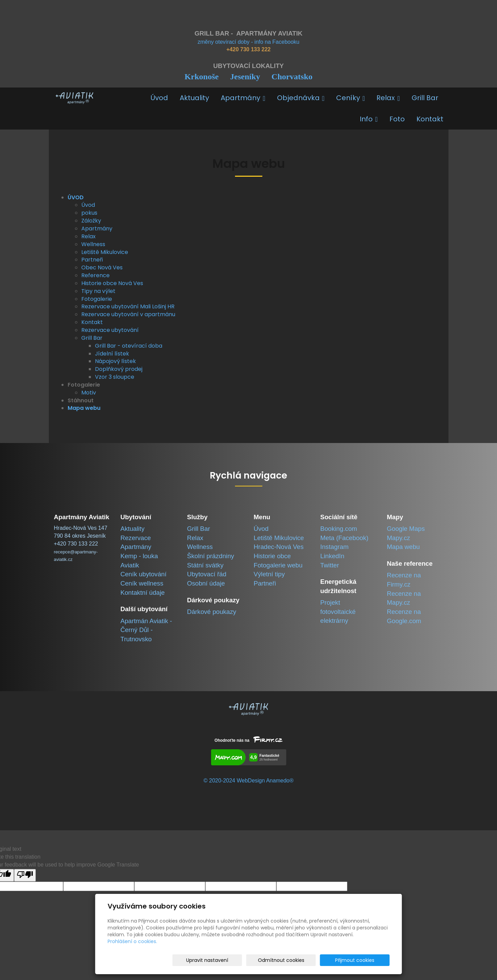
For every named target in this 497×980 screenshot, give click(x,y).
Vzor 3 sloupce (115, 377)
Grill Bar (425, 98)
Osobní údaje (206, 583)
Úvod (159, 98)
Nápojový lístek (115, 361)
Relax (388, 98)
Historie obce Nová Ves (112, 283)
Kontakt (430, 119)
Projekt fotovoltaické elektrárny (338, 612)
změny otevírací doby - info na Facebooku (249, 42)
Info (369, 119)
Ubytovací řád (207, 574)
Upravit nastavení (251, 960)
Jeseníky (245, 77)
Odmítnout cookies (309, 960)
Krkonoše (202, 77)
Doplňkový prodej (119, 369)
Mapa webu (403, 547)
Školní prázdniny (211, 556)
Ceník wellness (142, 583)
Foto (397, 119)
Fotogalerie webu (278, 565)
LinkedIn (333, 556)
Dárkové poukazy (212, 612)
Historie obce (272, 556)
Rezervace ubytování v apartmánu (128, 314)
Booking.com (339, 529)
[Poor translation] (25, 875)
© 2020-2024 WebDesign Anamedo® (248, 781)
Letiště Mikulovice (105, 252)
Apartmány (243, 98)
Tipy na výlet (98, 291)
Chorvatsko (292, 77)
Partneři (92, 260)
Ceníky (350, 98)
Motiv (89, 393)
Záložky (91, 221)
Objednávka (301, 98)
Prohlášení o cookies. (132, 941)
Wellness (93, 244)
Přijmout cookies (364, 960)
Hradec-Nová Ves (279, 547)
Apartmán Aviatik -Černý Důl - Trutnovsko (146, 630)
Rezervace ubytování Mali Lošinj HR (128, 306)
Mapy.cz (399, 538)
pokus (89, 213)
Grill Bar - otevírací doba (129, 346)
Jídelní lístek (112, 354)
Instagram (335, 547)
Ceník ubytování (144, 574)
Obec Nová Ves (102, 267)
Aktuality (194, 98)
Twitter (330, 565)
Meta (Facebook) (344, 538)
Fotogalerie (97, 299)
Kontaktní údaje (143, 593)
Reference (95, 275)
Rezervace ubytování (110, 330)
